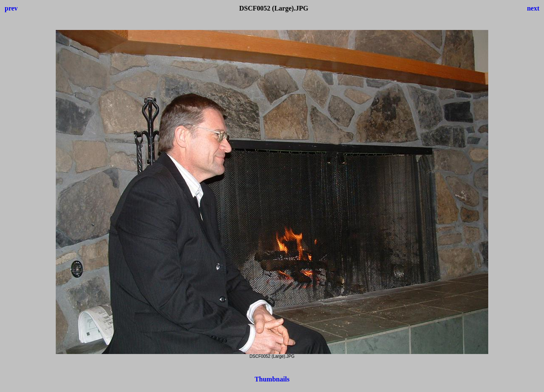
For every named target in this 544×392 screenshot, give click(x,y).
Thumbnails (272, 379)
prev (11, 8)
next (533, 8)
